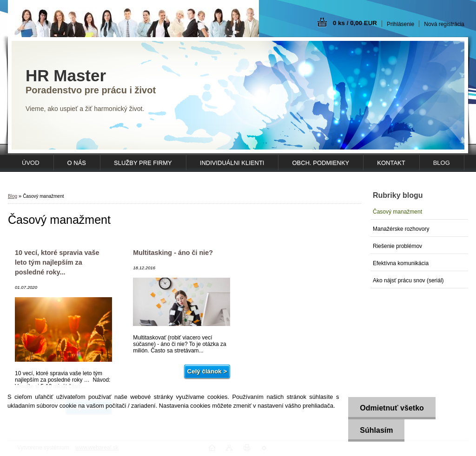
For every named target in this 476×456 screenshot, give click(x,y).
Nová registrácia (444, 24)
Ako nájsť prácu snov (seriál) (408, 280)
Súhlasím (376, 430)
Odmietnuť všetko (392, 408)
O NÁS (77, 163)
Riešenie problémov (397, 246)
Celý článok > (207, 371)
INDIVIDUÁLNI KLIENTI (232, 163)
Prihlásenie (400, 24)
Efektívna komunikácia (401, 263)
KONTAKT (391, 163)
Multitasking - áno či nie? (173, 253)
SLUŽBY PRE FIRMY (143, 163)
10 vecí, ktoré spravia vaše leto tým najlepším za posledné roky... (57, 262)
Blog (442, 163)
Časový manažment (397, 212)
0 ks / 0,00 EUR (355, 23)
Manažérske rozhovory (401, 229)
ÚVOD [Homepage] (31, 163)
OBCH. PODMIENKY (321, 163)
